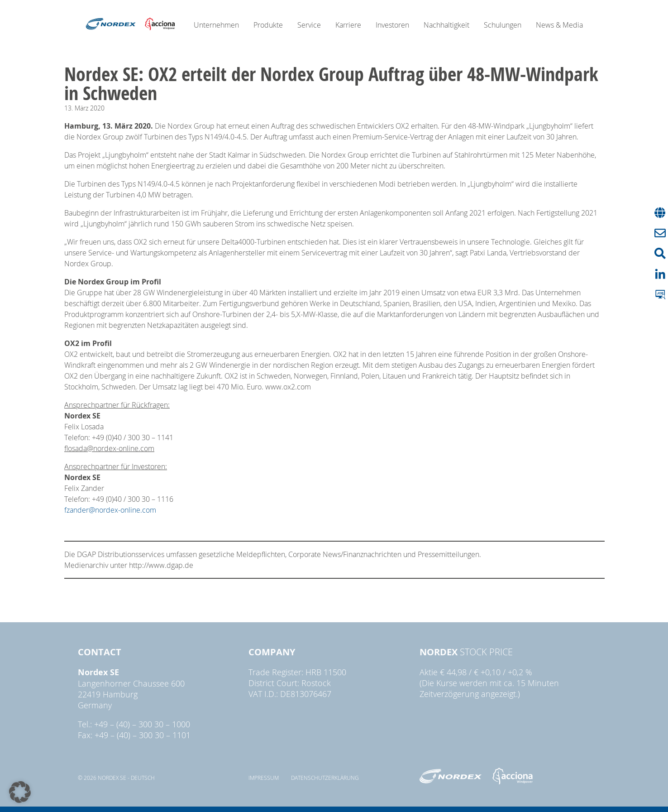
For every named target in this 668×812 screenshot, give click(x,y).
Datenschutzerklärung (325, 778)
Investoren (392, 25)
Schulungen (503, 25)
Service (309, 25)
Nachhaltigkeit (446, 25)
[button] (20, 792)
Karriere (348, 25)
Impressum (264, 778)
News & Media (559, 25)
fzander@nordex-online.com (110, 510)
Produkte (268, 25)
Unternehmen (216, 25)
